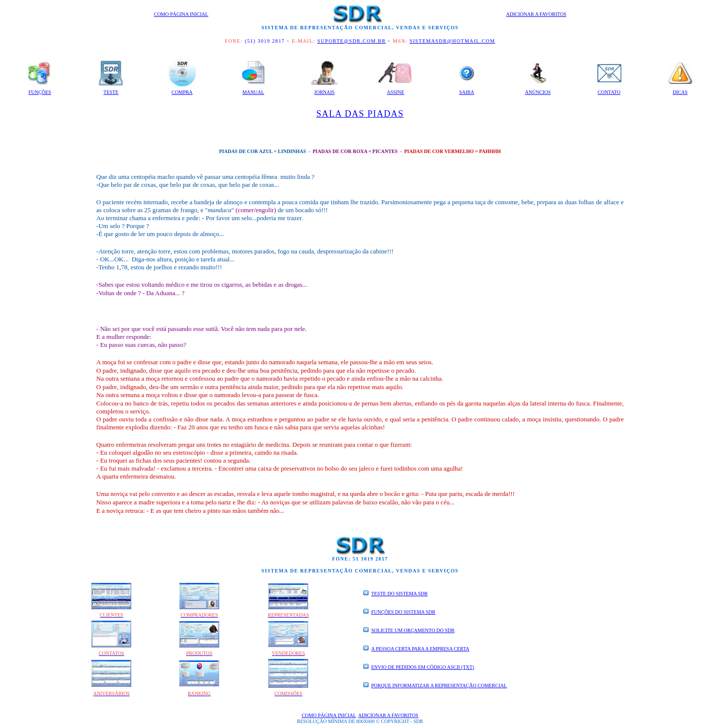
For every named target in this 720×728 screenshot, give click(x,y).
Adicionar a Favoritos (536, 14)
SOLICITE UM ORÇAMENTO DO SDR (413, 630)
